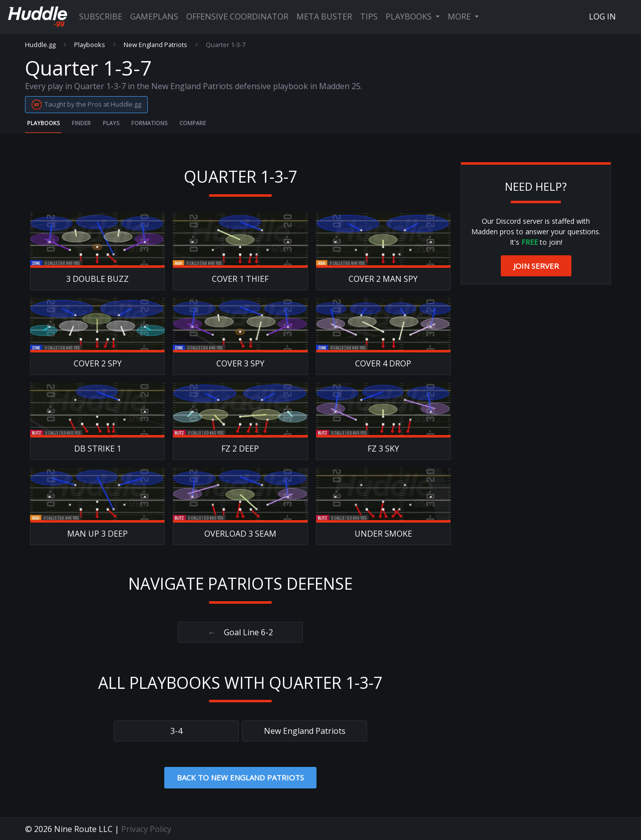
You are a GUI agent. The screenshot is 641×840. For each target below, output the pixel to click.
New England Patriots (155, 45)
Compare (193, 123)
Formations (149, 123)
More (460, 17)
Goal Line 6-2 (240, 632)
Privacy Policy (146, 829)
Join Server (536, 266)
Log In (602, 17)
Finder (81, 123)
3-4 (176, 731)
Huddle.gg (40, 45)
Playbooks (410, 17)
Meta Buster (324, 17)
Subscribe (101, 17)
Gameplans (154, 17)
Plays (111, 123)
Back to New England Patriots (240, 777)
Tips (369, 17)
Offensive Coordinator (237, 17)
